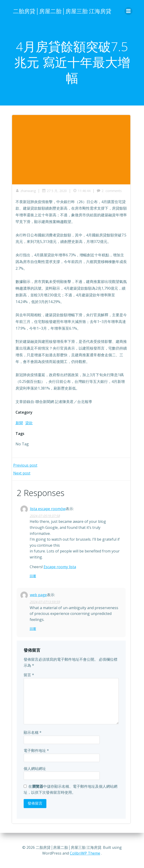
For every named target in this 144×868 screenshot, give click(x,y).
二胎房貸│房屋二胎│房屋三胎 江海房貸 (62, 11)
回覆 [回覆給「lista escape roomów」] (33, 576)
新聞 (19, 423)
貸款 (29, 423)
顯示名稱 (33, 732)
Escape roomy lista (60, 567)
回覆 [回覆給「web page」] (33, 629)
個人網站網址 (35, 769)
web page (38, 595)
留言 (29, 675)
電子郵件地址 (36, 750)
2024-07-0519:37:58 (45, 516)
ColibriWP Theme (85, 853)
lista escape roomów (48, 509)
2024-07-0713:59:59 (45, 602)
